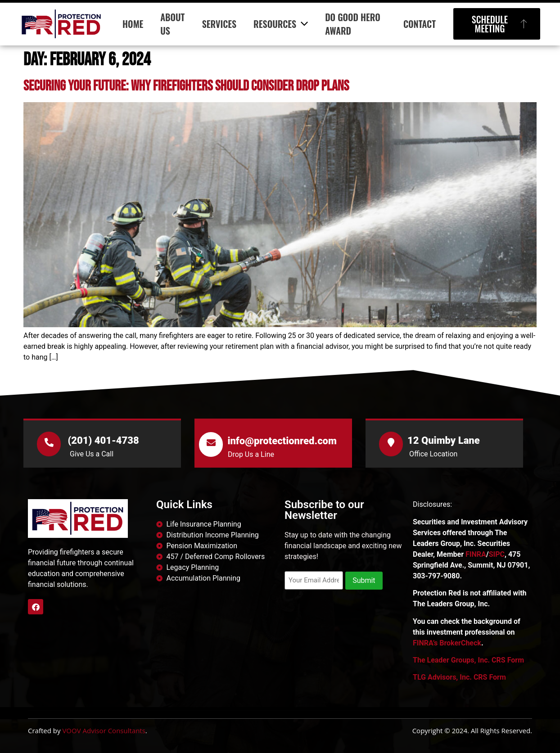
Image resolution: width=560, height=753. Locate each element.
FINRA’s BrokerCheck (447, 643)
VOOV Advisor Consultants (104, 730)
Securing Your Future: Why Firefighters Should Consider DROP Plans (186, 86)
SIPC (497, 554)
